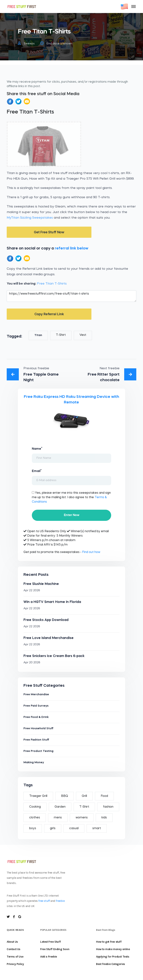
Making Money (34, 763)
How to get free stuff (109, 942)
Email (37, 471)
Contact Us (13, 949)
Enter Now (71, 515)
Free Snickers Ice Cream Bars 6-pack (54, 656)
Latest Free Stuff (50, 942)
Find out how (91, 552)
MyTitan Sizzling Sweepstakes (30, 218)
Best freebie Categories (111, 964)
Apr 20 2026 (32, 663)
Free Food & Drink (36, 717)
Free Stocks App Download (46, 620)
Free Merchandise (36, 695)
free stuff (44, 901)
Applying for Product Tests (113, 957)
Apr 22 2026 (32, 591)
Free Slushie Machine (41, 584)
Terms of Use (15, 957)
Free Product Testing (38, 751)
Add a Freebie (49, 957)
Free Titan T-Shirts (52, 284)
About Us (12, 942)
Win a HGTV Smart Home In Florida (52, 602)
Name (37, 449)
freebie (60, 901)
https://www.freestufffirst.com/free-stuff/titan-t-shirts (71, 296)
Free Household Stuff (38, 729)
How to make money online (113, 949)
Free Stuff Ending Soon (55, 949)
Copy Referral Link (49, 314)
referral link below (71, 248)
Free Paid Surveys (36, 706)
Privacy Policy (15, 964)
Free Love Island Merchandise (49, 638)
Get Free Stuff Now (49, 232)
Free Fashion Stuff (36, 740)
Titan (38, 335)
